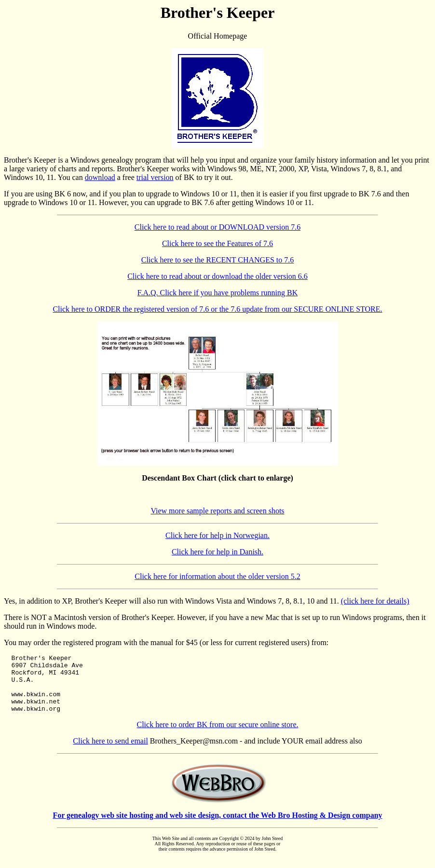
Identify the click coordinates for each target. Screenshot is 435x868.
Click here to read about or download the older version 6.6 (217, 276)
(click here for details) (375, 601)
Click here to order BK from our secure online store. (217, 736)
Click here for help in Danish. (217, 552)
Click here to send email (110, 752)
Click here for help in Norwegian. (217, 535)
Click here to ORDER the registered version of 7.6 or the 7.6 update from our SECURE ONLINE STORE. (217, 309)
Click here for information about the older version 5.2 (217, 576)
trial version (155, 177)
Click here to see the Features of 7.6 (217, 243)
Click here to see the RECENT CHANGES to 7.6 (218, 260)
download (100, 177)
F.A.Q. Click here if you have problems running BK (217, 293)
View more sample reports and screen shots (217, 511)
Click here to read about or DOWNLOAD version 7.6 (217, 227)
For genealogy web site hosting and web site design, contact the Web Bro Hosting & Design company (217, 827)
